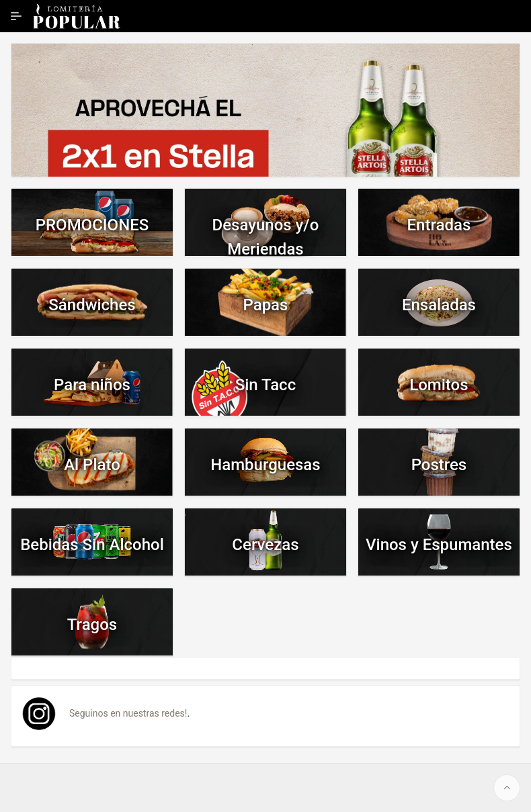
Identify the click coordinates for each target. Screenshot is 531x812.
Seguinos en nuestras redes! (128, 713)
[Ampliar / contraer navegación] (16, 16)
